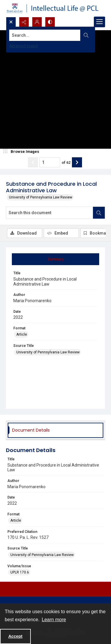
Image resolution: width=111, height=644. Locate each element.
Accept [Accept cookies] (15, 636)
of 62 (66, 162)
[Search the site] (45, 35)
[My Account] (37, 22)
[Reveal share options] (24, 22)
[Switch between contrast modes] (50, 22)
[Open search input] (11, 22)
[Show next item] (77, 162)
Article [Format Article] (22, 334)
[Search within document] (99, 213)
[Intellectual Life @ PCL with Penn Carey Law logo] (55, 8)
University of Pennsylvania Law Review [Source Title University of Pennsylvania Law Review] (48, 352)
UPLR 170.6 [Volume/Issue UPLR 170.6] (20, 572)
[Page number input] (50, 162)
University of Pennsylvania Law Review (41, 197)
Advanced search (24, 46)
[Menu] (99, 22)
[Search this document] (50, 213)
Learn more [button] (54, 620)
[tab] (55, 259)
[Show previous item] (33, 162)
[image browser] (22, 152)
